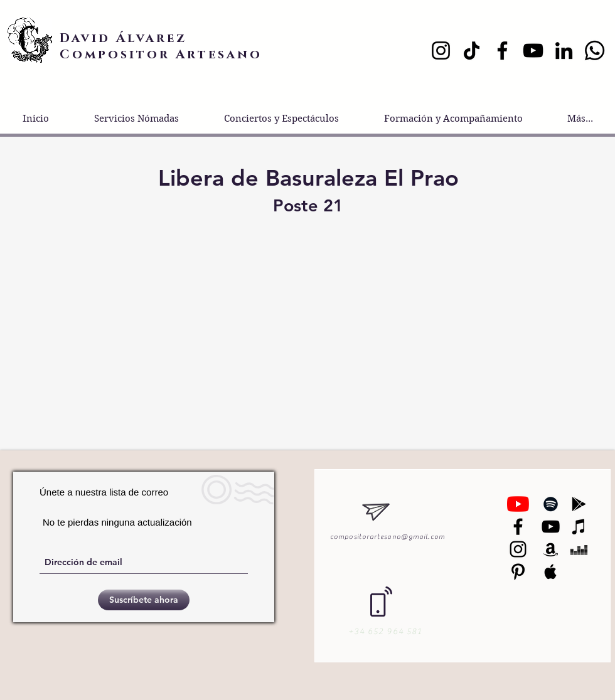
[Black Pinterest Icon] (518, 572)
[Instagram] (441, 50)
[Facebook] (502, 50)
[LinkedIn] (564, 50)
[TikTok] (472, 50)
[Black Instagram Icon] (518, 549)
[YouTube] (533, 50)
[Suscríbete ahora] (144, 600)
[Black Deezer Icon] (579, 549)
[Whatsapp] (595, 50)
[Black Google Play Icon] (579, 504)
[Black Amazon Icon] (551, 549)
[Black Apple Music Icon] (551, 572)
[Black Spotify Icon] (551, 504)
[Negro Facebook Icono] (518, 527)
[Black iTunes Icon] (579, 527)
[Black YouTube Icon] (551, 527)
